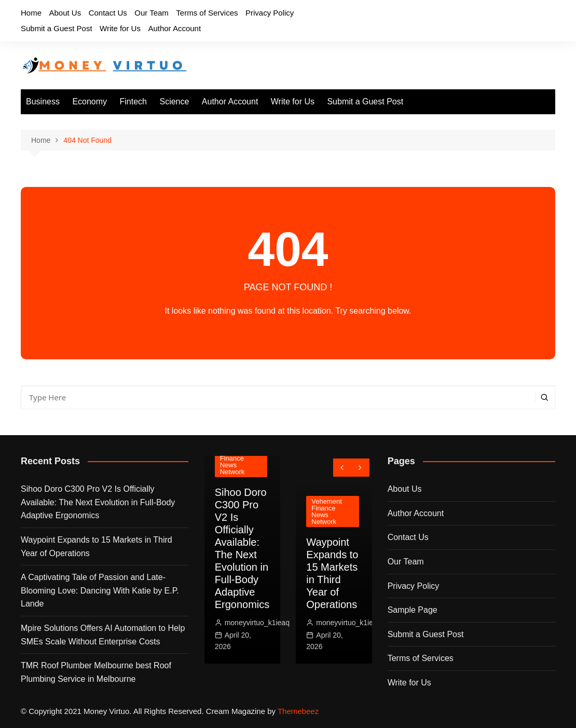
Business (43, 102)
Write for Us (120, 28)
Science (174, 102)
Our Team (152, 13)
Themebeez (298, 711)
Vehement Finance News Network (235, 462)
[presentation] (342, 468)
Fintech (133, 102)
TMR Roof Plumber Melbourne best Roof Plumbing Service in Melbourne (96, 672)
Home (31, 13)
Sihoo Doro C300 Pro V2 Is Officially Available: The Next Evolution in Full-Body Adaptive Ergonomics (98, 502)
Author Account (174, 28)
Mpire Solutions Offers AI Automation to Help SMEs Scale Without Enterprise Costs (103, 635)
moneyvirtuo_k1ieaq (257, 623)
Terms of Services (207, 13)
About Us (65, 13)
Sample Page (413, 610)
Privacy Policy (270, 13)
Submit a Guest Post (57, 28)
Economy (90, 102)
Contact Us (108, 13)
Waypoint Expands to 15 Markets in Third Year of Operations (97, 547)
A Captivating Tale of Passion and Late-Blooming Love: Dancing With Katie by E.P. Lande (100, 590)
